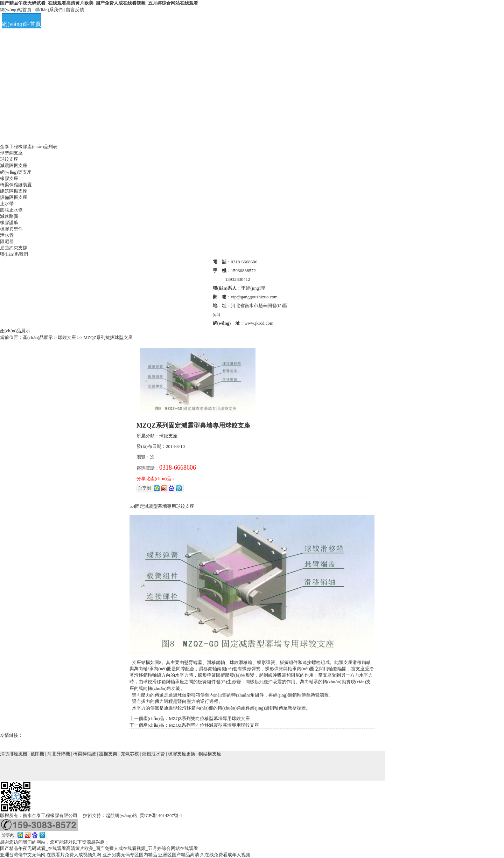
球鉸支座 (9, 159)
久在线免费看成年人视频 (225, 855)
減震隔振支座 (14, 165)
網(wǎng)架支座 (16, 172)
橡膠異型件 (11, 229)
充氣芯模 (130, 754)
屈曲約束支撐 (14, 248)
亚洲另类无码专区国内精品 (130, 855)
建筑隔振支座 (14, 191)
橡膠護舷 (9, 223)
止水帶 (7, 204)
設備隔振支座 (14, 197)
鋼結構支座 (210, 754)
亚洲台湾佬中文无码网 (23, 855)
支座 (190, 506)
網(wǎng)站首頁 (16, 10)
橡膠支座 (9, 178)
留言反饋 (75, 10)
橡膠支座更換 (182, 754)
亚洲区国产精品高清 (179, 855)
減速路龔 (9, 216)
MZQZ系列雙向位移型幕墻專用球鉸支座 (209, 718)
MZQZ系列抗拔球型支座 (108, 337)
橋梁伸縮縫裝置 (16, 185)
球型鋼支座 (11, 153)
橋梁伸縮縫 (85, 754)
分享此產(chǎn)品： (156, 479)
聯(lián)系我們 (49, 10)
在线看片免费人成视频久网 (74, 855)
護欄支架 (108, 754)
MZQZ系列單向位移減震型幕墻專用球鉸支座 (214, 725)
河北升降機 (59, 754)
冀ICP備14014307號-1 (161, 815)
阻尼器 (7, 241)
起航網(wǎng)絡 (121, 815)
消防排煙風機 (14, 754)
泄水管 (7, 235)
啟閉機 (37, 754)
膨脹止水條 (11, 210)
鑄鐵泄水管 (153, 754)
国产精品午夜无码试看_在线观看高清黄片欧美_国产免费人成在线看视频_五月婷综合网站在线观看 (99, 3)
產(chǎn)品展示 (38, 337)
